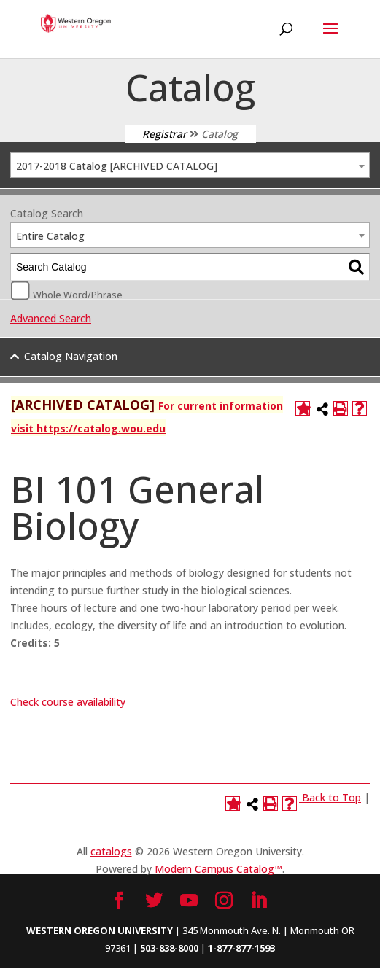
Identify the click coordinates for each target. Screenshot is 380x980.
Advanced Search (51, 318)
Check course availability (68, 702)
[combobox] (190, 165)
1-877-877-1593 (241, 948)
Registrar (164, 134)
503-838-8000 (169, 948)
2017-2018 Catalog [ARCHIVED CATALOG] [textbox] (117, 166)
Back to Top (331, 797)
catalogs (111, 851)
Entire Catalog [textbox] (50, 236)
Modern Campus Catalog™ (218, 869)
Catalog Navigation (71, 356)
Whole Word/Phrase (78, 294)
